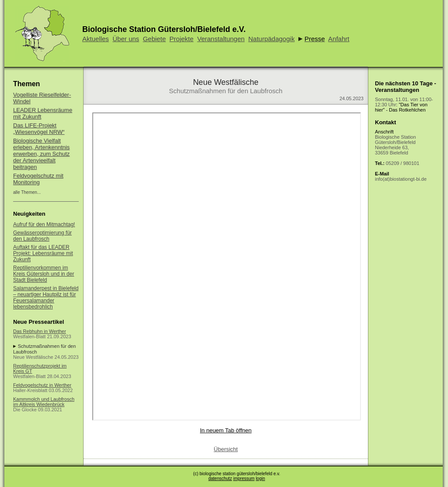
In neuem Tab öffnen (226, 430)
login (261, 478)
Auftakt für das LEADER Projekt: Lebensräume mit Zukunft (43, 253)
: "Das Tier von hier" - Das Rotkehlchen (404, 105)
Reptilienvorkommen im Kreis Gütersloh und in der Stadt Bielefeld (44, 274)
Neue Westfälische (33, 357)
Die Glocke (25, 410)
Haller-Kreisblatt (30, 390)
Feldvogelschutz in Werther (42, 385)
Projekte (181, 39)
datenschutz (220, 478)
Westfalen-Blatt (29, 336)
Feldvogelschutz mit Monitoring (38, 179)
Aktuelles (96, 39)
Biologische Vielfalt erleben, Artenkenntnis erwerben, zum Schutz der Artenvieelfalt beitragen (41, 154)
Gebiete (154, 39)
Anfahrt (339, 39)
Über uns (126, 39)
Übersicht (226, 449)
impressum (244, 478)
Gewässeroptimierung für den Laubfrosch (42, 236)
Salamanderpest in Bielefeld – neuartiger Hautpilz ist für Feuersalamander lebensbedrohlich (46, 298)
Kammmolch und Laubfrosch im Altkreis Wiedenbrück (44, 402)
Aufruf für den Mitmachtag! (44, 224)
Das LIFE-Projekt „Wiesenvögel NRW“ (39, 129)
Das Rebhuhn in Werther (40, 331)
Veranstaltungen (221, 39)
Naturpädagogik (271, 39)
